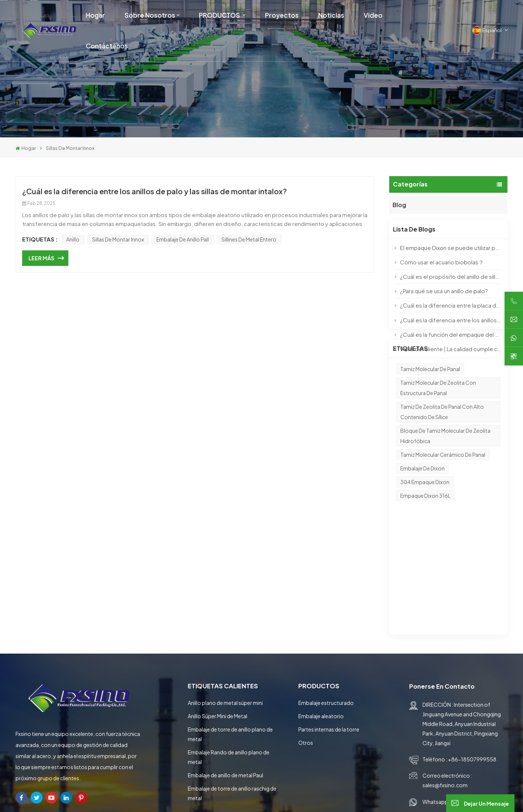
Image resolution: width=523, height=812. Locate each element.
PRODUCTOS (220, 15)
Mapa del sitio (371, 798)
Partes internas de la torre (329, 631)
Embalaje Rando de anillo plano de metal (229, 658)
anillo (73, 239)
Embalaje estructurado (326, 604)
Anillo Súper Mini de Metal (218, 617)
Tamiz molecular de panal (430, 397)
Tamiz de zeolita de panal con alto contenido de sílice (442, 440)
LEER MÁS (41, 258)
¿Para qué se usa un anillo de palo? (441, 290)
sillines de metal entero (249, 239)
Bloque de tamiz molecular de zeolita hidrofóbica (445, 464)
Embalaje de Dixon (422, 497)
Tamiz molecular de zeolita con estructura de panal (438, 416)
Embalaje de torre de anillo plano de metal (230, 635)
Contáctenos (107, 46)
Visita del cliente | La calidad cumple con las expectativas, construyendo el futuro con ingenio (448, 348)
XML (405, 798)
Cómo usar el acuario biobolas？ (439, 262)
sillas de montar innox (118, 239)
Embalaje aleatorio (321, 617)
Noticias (331, 15)
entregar (483, 759)
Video (373, 15)
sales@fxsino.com (445, 687)
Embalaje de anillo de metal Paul (225, 676)
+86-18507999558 (472, 661)
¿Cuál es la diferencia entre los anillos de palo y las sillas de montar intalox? (448, 319)
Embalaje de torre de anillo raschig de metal (232, 695)
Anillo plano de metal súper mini (225, 604)
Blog (399, 203)
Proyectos (282, 15)
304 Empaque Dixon (425, 510)
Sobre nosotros (150, 15)
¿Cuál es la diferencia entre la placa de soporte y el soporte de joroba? (448, 305)
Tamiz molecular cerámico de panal (443, 483)
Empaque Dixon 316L (425, 524)
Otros (306, 644)
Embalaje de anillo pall (183, 239)
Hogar (95, 15)
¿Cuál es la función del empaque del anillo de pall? (448, 334)
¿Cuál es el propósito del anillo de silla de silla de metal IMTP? (448, 276)
